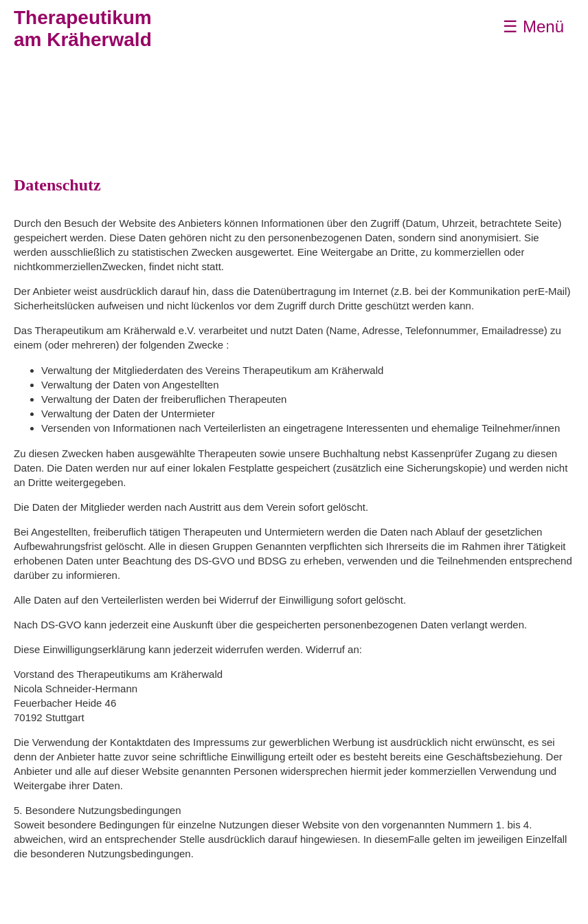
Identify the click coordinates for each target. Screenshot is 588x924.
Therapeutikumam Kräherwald (83, 29)
